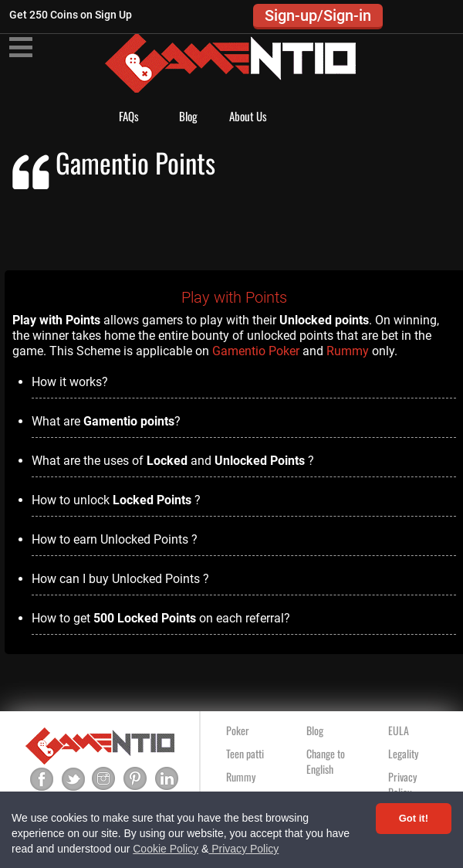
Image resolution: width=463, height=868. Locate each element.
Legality (403, 753)
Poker (238, 730)
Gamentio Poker (256, 351)
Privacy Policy (243, 849)
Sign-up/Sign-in (318, 15)
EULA (399, 730)
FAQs (129, 116)
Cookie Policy (166, 849)
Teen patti (245, 753)
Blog (188, 116)
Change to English (326, 761)
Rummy (348, 351)
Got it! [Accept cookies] (414, 818)
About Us (248, 116)
